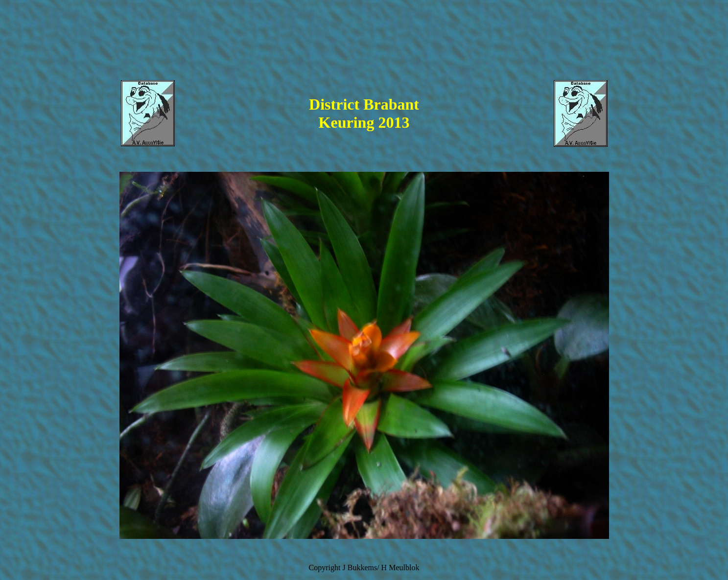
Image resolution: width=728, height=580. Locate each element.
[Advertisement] (364, 46)
